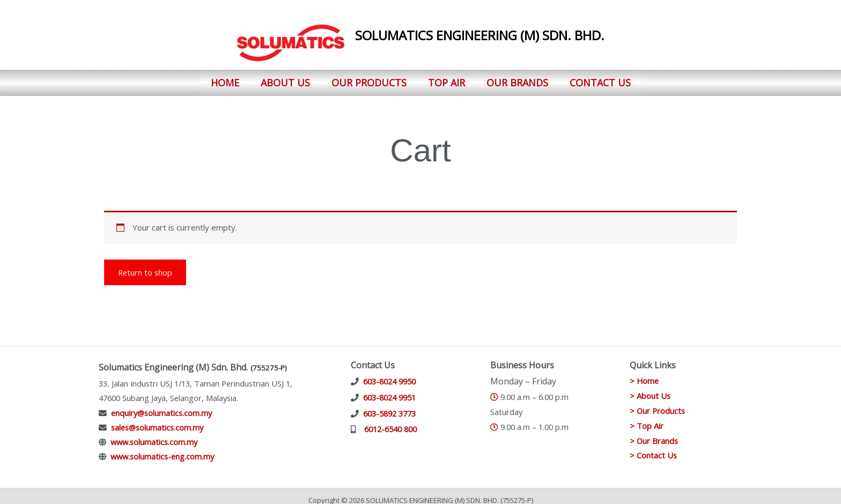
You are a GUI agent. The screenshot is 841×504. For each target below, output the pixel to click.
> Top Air (647, 418)
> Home (645, 373)
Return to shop (146, 264)
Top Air (447, 78)
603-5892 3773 (389, 405)
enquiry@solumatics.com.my (161, 404)
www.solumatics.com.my (154, 434)
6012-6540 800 (390, 421)
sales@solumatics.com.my (157, 419)
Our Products (369, 78)
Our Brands (517, 78)
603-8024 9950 (389, 373)
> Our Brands (654, 432)
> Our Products (658, 403)
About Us (285, 78)
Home (225, 78)
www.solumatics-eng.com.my (162, 448)
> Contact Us (654, 447)
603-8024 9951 (389, 389)
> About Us (650, 388)
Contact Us (600, 78)
